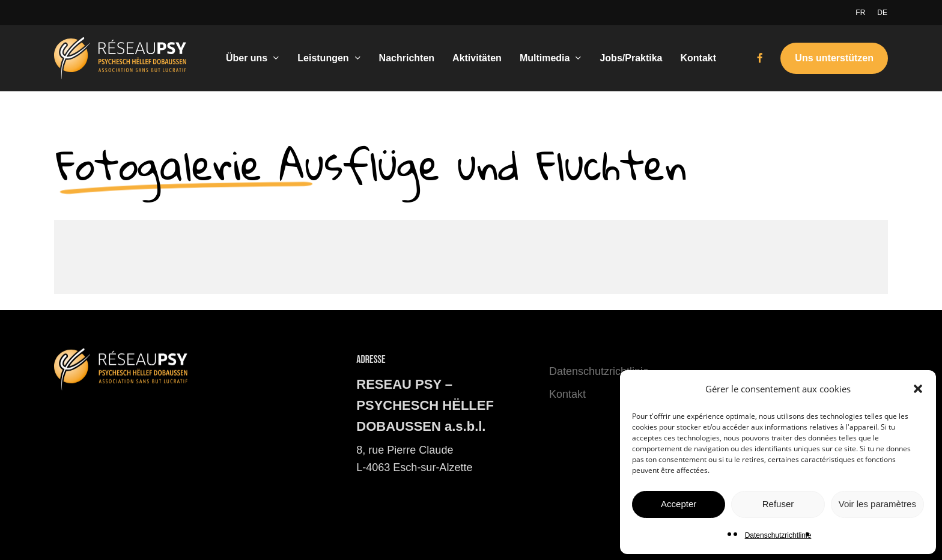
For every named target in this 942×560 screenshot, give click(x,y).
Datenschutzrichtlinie (778, 535)
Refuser (778, 504)
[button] (918, 389)
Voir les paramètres (877, 504)
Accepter (679, 504)
